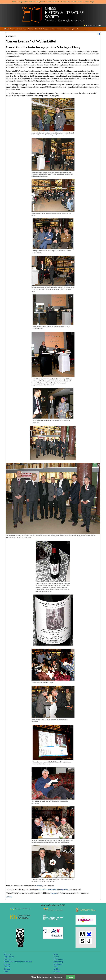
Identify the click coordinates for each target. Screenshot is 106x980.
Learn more (59, 977)
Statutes (32, 2)
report (55, 893)
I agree (70, 977)
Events (13, 29)
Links (52, 29)
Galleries (66, 29)
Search (76, 29)
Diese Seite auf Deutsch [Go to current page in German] (94, 25)
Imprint (73, 2)
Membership (33, 29)
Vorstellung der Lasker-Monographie (53, 889)
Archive (58, 29)
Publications (22, 29)
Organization (24, 2)
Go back (9, 897)
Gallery (39, 886)
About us (15, 2)
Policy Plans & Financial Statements (48, 2)
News (7, 29)
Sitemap (86, 2)
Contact (80, 2)
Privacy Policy (65, 2)
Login (92, 2)
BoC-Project (44, 29)
